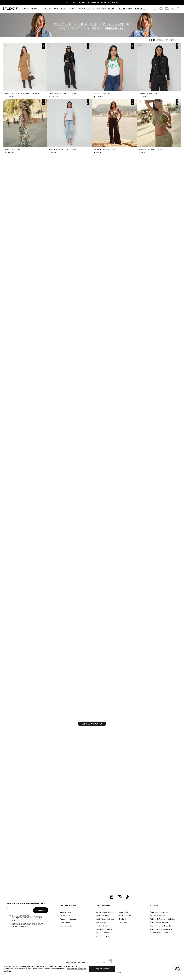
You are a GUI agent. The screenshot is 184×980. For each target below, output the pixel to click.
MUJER (26, 9)
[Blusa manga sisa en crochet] (159, 127)
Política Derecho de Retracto (161, 929)
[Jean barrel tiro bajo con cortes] (70, 71)
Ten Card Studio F (102, 926)
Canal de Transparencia (105, 933)
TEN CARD (101, 9)
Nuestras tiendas (66, 926)
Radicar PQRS (101, 923)
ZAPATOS (73, 9)
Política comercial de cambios (161, 926)
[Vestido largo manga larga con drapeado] (25, 71)
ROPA (56, 9)
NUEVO (48, 9)
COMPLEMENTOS (87, 9)
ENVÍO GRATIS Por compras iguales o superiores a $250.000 (92, 2)
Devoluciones (124, 923)
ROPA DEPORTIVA (124, 9)
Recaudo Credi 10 (102, 936)
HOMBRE (35, 9)
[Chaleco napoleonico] (159, 71)
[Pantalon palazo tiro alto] (114, 127)
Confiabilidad (65, 923)
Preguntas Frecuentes (104, 929)
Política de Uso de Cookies (160, 923)
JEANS (63, 9)
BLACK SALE (140, 9)
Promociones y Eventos (159, 933)
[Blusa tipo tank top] (114, 71)
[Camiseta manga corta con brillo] (70, 127)
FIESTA (111, 9)
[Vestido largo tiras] (25, 127)
